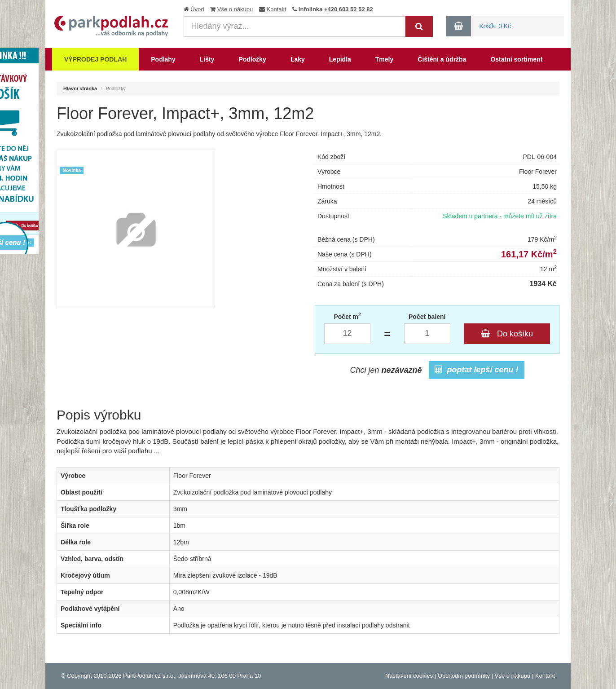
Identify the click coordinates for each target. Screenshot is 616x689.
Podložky (252, 59)
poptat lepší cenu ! (477, 370)
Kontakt (277, 9)
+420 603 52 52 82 (349, 9)
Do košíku (507, 334)
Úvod (197, 9)
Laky (298, 59)
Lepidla (340, 59)
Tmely (384, 59)
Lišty (207, 59)
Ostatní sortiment (516, 59)
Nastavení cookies (409, 676)
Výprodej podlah (95, 59)
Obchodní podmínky (464, 676)
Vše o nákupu (235, 9)
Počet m (347, 316)
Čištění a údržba (442, 59)
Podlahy (163, 59)
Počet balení (427, 317)
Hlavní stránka (80, 88)
